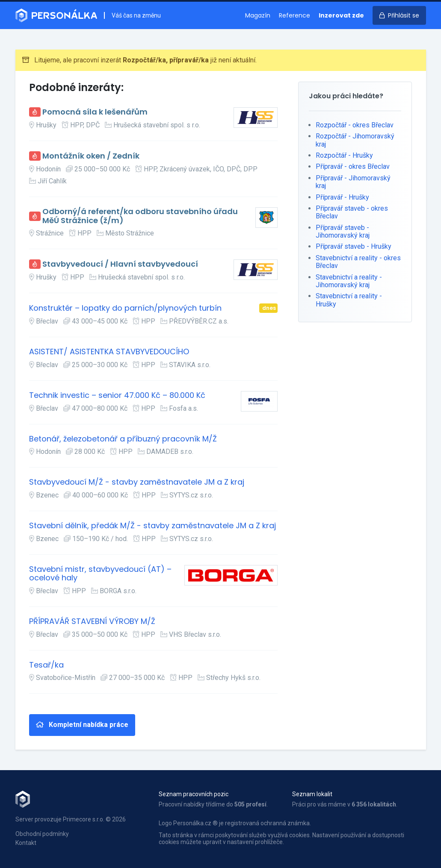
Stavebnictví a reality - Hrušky (349, 300)
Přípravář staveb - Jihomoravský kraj (343, 231)
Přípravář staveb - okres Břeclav (352, 212)
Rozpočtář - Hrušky (344, 155)
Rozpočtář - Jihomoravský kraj (355, 140)
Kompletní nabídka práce (82, 725)
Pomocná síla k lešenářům (95, 112)
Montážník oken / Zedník (91, 156)
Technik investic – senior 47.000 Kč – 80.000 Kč (117, 396)
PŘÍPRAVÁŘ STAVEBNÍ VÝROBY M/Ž (92, 622)
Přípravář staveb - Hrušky (354, 246)
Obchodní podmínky (42, 834)
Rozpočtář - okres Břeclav (355, 125)
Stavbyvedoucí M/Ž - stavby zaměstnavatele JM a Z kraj (137, 482)
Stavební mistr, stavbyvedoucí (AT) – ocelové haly (100, 574)
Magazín (258, 15)
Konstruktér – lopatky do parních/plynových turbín (125, 308)
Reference (294, 15)
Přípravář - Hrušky (342, 197)
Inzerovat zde (341, 15)
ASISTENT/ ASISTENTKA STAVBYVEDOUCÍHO (109, 352)
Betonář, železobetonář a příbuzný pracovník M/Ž (123, 439)
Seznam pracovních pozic (194, 794)
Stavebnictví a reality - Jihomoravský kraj (349, 281)
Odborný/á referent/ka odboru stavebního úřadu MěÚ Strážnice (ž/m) (140, 216)
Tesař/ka (46, 665)
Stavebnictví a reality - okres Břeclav (358, 262)
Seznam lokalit (312, 794)
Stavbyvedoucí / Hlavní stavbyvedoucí (120, 264)
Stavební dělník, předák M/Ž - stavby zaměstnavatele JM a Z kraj (152, 526)
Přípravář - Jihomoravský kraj (353, 182)
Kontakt (26, 843)
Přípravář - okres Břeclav (353, 166)
